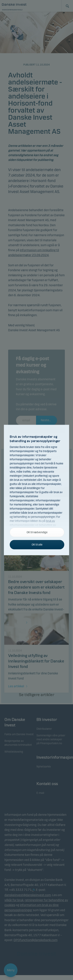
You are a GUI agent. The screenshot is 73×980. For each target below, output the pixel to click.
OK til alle (37, 545)
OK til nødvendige (37, 532)
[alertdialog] (36, 490)
